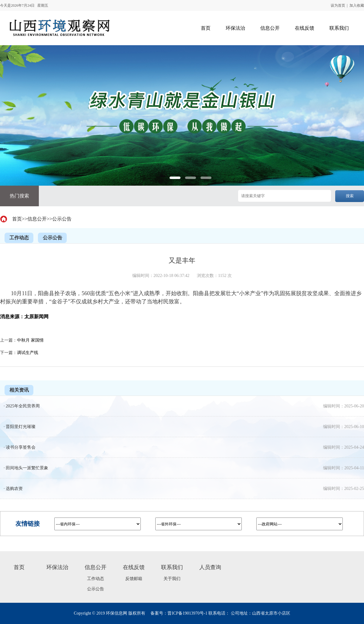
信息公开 (37, 219)
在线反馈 (134, 567)
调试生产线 (28, 353)
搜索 (350, 196)
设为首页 (338, 5)
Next (349, 181)
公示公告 (62, 219)
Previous (15, 181)
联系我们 (172, 567)
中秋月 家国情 (30, 340)
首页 (17, 219)
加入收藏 (357, 5)
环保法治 (57, 567)
